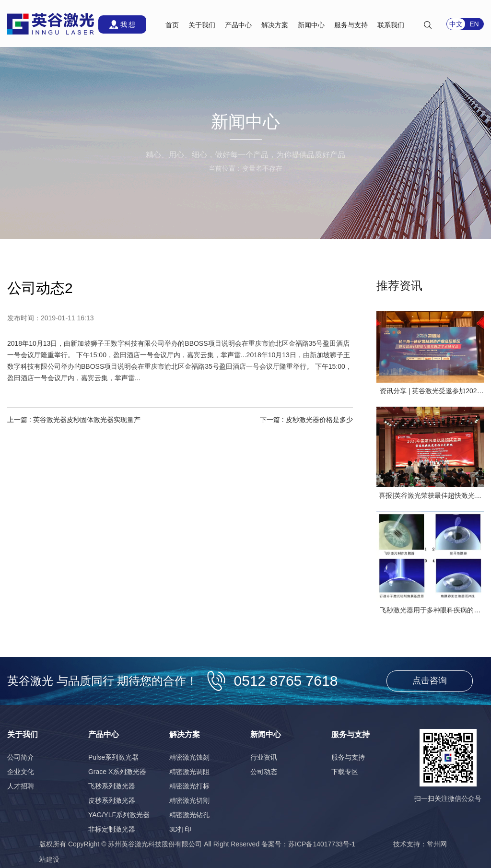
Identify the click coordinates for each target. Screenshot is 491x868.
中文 (456, 24)
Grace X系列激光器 (117, 772)
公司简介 (21, 757)
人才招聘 (21, 786)
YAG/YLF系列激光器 (119, 815)
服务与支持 (348, 757)
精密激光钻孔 (189, 815)
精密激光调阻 (189, 772)
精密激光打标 (189, 786)
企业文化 (21, 772)
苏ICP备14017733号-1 (322, 844)
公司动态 (264, 772)
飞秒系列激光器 (112, 786)
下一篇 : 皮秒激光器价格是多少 (306, 420)
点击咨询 (430, 680)
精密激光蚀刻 (189, 757)
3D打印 (180, 829)
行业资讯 (264, 757)
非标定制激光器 (112, 829)
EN (474, 24)
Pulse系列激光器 (113, 757)
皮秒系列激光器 (112, 800)
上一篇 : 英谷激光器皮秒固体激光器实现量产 (74, 420)
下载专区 (345, 772)
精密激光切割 (189, 800)
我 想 (128, 24)
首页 (172, 25)
